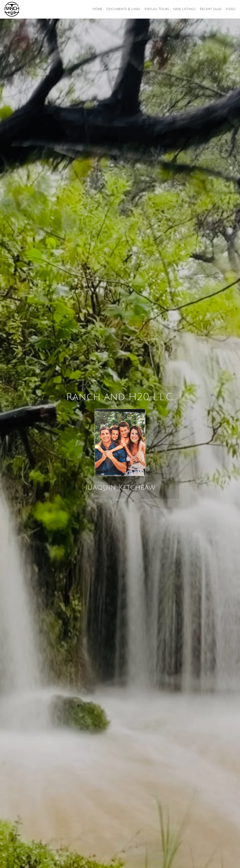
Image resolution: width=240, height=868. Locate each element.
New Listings (184, 9)
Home (97, 9)
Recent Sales (211, 9)
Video (231, 9)
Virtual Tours (157, 9)
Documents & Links (123, 9)
